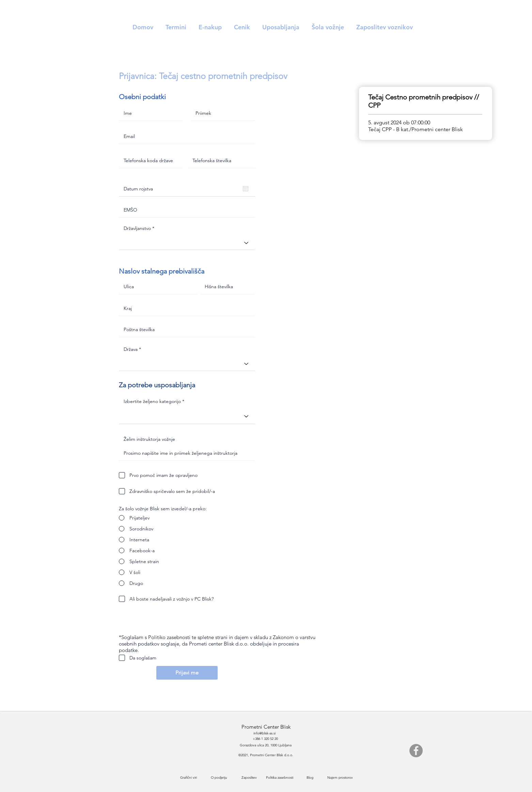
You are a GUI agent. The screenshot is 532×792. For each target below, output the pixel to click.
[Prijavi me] (187, 673)
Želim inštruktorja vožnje (149, 439)
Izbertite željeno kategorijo (153, 401)
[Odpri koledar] (246, 189)
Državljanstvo (137, 228)
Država (131, 349)
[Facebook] (416, 751)
